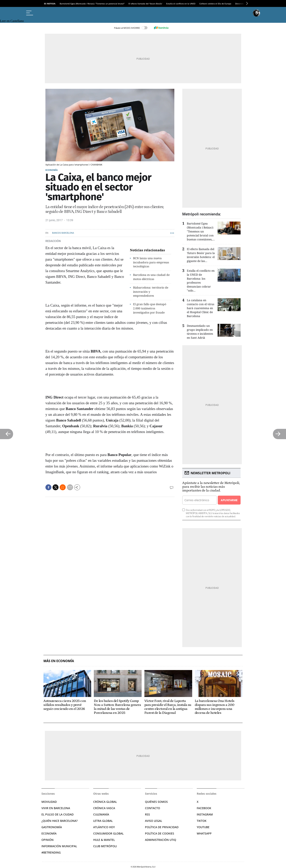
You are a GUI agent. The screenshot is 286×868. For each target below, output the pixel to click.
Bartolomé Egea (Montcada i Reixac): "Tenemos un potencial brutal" (92, 4)
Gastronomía (52, 827)
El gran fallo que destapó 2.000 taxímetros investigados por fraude (150, 308)
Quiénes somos (156, 802)
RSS (147, 814)
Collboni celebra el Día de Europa (215, 4)
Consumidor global (108, 833)
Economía (52, 170)
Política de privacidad (162, 827)
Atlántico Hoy (104, 827)
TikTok (202, 821)
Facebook (204, 808)
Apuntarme (229, 500)
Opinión (48, 840)
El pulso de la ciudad (58, 814)
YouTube (203, 827)
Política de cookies (160, 833)
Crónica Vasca (104, 808)
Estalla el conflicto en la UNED (181, 4)
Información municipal (59, 846)
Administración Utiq (161, 840)
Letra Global (103, 821)
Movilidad (49, 802)
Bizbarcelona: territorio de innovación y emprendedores (151, 292)
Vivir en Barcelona (56, 808)
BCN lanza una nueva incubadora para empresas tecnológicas (151, 262)
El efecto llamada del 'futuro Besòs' (145, 4)
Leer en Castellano (12, 21)
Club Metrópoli (105, 846)
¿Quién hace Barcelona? (60, 821)
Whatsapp (204, 833)
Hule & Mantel (104, 840)
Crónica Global (105, 802)
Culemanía (101, 814)
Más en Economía (59, 661)
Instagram (205, 814)
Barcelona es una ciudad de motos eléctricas (151, 277)
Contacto (153, 808)
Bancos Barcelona (63, 233)
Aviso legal (154, 821)
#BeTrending (51, 852)
